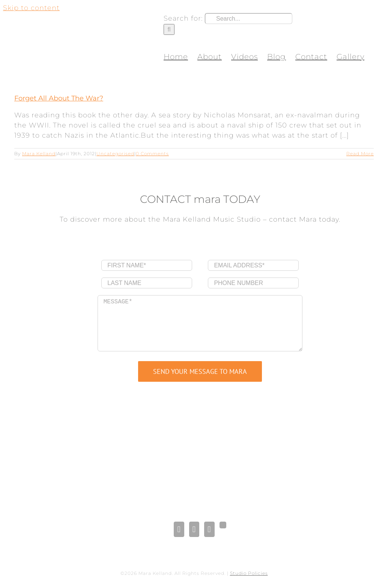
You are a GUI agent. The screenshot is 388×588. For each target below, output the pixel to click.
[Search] (169, 29)
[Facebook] (179, 529)
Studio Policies (249, 573)
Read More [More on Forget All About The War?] (360, 154)
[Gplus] (223, 525)
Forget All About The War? (59, 98)
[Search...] (249, 19)
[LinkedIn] (194, 529)
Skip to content (31, 8)
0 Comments (152, 154)
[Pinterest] (209, 529)
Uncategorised (115, 154)
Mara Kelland (39, 154)
